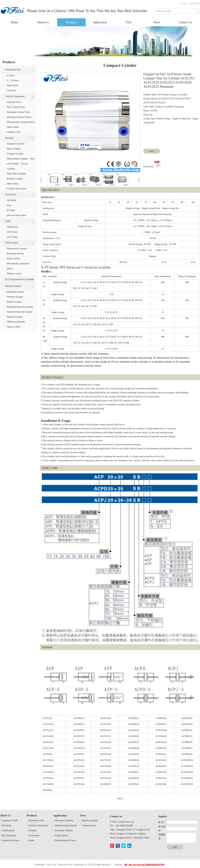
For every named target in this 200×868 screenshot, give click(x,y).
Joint (9, 205)
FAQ (128, 22)
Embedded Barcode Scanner (20, 307)
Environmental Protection (67, 840)
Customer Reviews (10, 840)
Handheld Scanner (15, 292)
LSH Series (12, 232)
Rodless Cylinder (15, 179)
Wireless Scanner (15, 297)
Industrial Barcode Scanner (19, 312)
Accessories (11, 194)
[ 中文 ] (183, 4)
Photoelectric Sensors (17, 249)
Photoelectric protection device (18, 266)
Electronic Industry (64, 830)
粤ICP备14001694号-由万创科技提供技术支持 (144, 865)
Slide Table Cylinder (16, 174)
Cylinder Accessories (17, 189)
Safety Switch (13, 259)
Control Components (15, 96)
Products (71, 22)
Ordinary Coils (14, 132)
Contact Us (185, 22)
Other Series (13, 85)
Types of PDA (13, 327)
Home (14, 22)
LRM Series (12, 227)
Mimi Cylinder (14, 149)
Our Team (6, 825)
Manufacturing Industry (66, 825)
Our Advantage (9, 835)
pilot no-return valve (16, 215)
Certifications (8, 830)
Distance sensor (14, 274)
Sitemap (118, 865)
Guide (8, 221)
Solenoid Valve (14, 102)
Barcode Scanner (13, 286)
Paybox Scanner (14, 302)
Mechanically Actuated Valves (21, 122)
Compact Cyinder (15, 154)
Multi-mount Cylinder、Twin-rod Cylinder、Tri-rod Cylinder (21, 164)
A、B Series (13, 80)
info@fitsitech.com (126, 822)
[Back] (120, 799)
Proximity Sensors (15, 254)
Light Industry (62, 835)
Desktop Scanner (15, 317)
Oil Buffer (12, 200)
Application (100, 22)
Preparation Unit (13, 70)
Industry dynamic (90, 820)
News (157, 22)
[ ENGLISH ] (195, 4)
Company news (89, 825)
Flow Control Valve (16, 107)
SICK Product (12, 243)
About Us (43, 22)
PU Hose (11, 210)
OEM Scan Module (16, 322)
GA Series (12, 90)
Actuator (9, 138)
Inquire (152, 151)
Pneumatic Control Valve (19, 112)
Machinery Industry (64, 820)
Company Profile (10, 820)
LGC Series (12, 237)
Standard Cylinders (16, 144)
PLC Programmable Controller (20, 279)
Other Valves (13, 127)
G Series (11, 75)
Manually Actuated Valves (19, 117)
